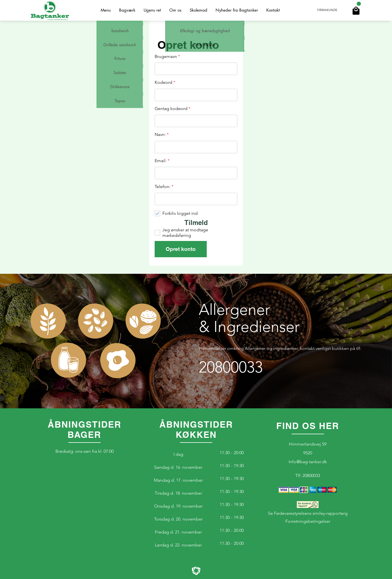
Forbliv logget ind (180, 213)
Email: (162, 161)
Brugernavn (167, 57)
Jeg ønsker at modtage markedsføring (185, 233)
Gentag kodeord (173, 109)
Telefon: (164, 187)
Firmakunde (327, 10)
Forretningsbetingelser (308, 521)
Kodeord (165, 82)
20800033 (231, 367)
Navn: (162, 135)
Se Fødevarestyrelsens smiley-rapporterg (308, 508)
